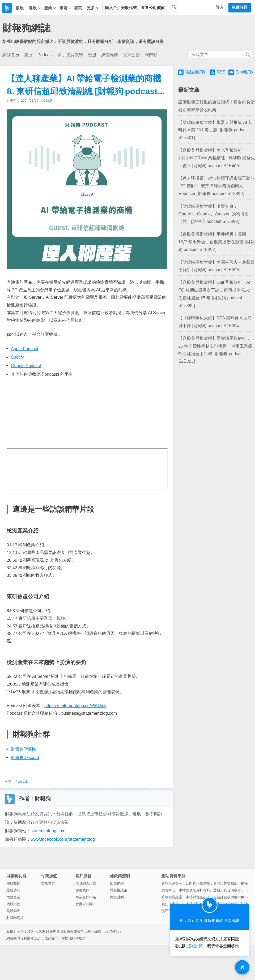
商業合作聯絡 (86, 897)
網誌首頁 (11, 55)
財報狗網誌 (26, 28)
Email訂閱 (241, 72)
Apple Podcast (25, 349)
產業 (50, 8)
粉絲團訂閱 (192, 72)
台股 (92, 55)
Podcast (45, 55)
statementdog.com (48, 831)
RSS (217, 72)
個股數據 (13, 883)
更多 (93, 8)
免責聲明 (117, 897)
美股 (28, 55)
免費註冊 (240, 7)
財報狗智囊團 (24, 749)
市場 (66, 8)
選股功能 (13, 890)
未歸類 (151, 55)
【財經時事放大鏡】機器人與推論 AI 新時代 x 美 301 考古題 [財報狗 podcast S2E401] (215, 130)
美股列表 (13, 911)
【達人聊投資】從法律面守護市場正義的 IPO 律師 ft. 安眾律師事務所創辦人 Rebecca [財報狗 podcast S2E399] (216, 186)
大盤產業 (13, 897)
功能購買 (48, 883)
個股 (20, 8)
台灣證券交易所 (225, 883)
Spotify (17, 357)
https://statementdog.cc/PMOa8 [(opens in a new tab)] (75, 706)
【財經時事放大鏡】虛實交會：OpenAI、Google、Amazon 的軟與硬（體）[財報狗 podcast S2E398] (213, 214)
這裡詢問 (195, 946)
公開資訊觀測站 (198, 883)
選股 (35, 8)
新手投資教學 (70, 55)
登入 (220, 7)
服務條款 (117, 883)
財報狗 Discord (25, 758)
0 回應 (48, 101)
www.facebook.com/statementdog (63, 839)
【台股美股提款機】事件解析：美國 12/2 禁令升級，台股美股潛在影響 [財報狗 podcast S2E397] (216, 242)
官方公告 (131, 55)
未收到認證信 (86, 883)
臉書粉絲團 (84, 904)
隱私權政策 (119, 890)
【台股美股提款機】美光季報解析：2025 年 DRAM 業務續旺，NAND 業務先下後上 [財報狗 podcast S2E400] (216, 158)
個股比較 (13, 904)
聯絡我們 (82, 890)
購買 (78, 8)
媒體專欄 (110, 55)
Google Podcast (26, 366)
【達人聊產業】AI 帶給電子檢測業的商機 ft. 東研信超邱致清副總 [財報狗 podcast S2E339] (84, 86)
